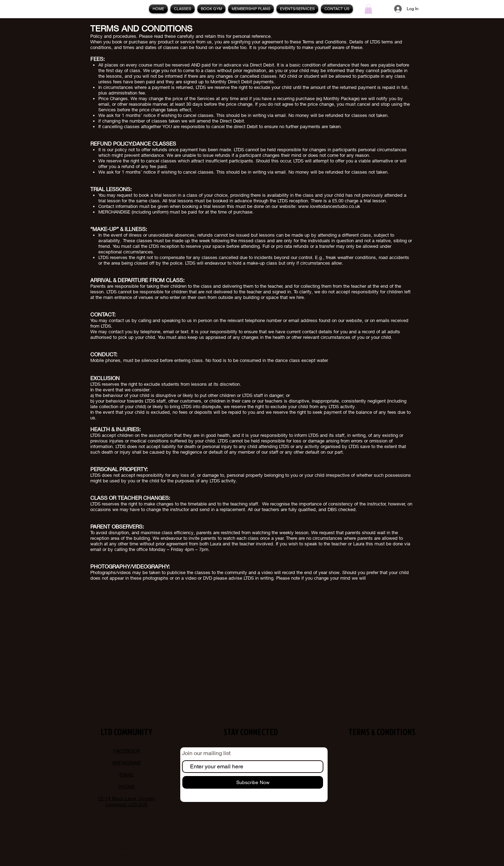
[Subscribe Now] (253, 782)
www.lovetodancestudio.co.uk (329, 206)
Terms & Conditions (382, 764)
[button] (297, 9)
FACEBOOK (127, 751)
